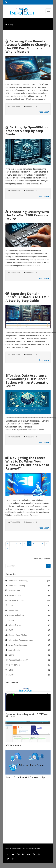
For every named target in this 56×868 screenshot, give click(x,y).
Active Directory (15, 650)
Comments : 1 (31, 191)
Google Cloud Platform (19, 635)
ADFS (11, 675)
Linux (11, 605)
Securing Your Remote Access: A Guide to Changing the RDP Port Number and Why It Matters (28, 46)
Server (12, 655)
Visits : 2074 (15, 437)
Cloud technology (17, 615)
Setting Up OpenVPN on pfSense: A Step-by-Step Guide (27, 131)
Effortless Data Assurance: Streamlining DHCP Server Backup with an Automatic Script (27, 381)
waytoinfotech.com (33, 848)
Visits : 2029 (15, 191)
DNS (11, 670)
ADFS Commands (14, 745)
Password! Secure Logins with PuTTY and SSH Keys (27, 715)
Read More (44, 112)
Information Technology (18, 581)
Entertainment (14, 590)
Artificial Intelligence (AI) (19, 660)
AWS (11, 630)
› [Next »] (7, 548)
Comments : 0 (31, 106)
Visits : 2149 (15, 106)
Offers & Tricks (15, 596)
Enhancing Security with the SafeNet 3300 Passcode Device (27, 215)
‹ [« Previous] (8, 544)
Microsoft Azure (15, 625)
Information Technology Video (21, 640)
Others (11, 620)
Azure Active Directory (18, 645)
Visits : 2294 (15, 273)
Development (15, 665)
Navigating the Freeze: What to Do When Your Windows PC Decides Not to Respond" (27, 463)
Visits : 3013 (15, 354)
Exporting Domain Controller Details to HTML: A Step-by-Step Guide (27, 297)
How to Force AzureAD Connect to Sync (26, 777)
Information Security (17, 586)
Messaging (13, 610)
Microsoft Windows (17, 600)
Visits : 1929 (15, 522)
